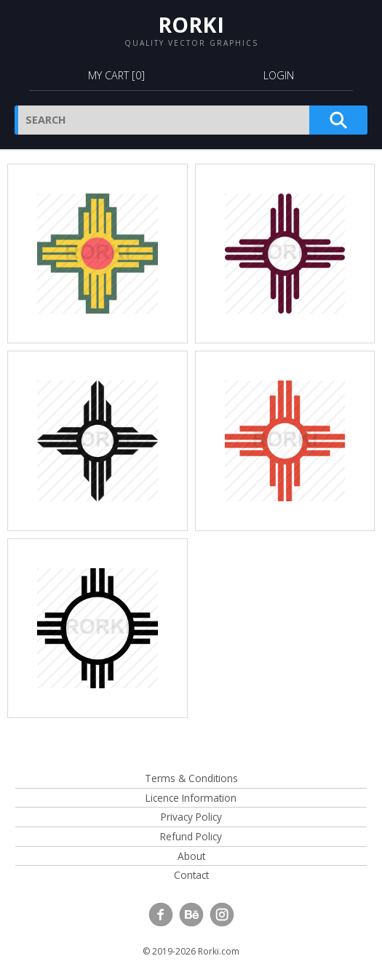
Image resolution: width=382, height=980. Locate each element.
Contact (191, 875)
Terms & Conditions (191, 778)
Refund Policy (191, 836)
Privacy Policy (191, 817)
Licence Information (191, 798)
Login (279, 75)
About (191, 856)
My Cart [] (116, 75)
